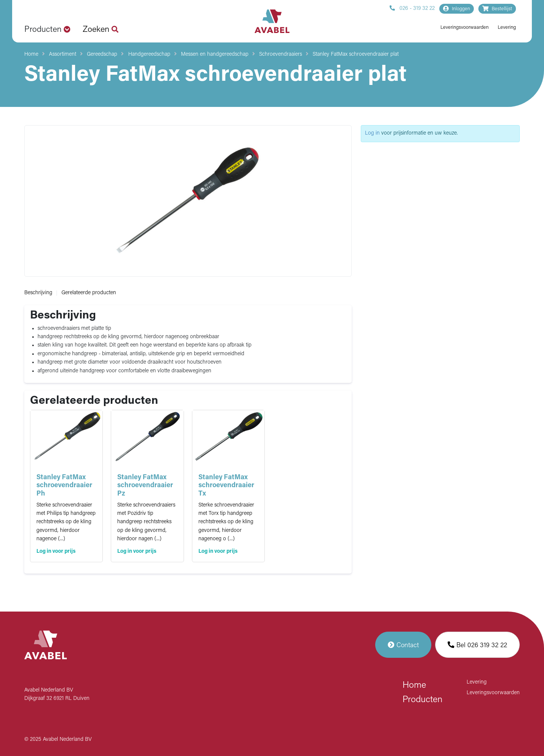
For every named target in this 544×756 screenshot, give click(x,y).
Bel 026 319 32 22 (477, 645)
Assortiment (63, 54)
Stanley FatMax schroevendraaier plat (356, 54)
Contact (403, 645)
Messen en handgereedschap (215, 54)
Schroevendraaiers (281, 54)
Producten (422, 700)
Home (31, 54)
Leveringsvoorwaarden (465, 27)
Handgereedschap (149, 54)
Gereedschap (102, 54)
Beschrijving (38, 293)
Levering (507, 27)
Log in (372, 133)
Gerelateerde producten (89, 293)
